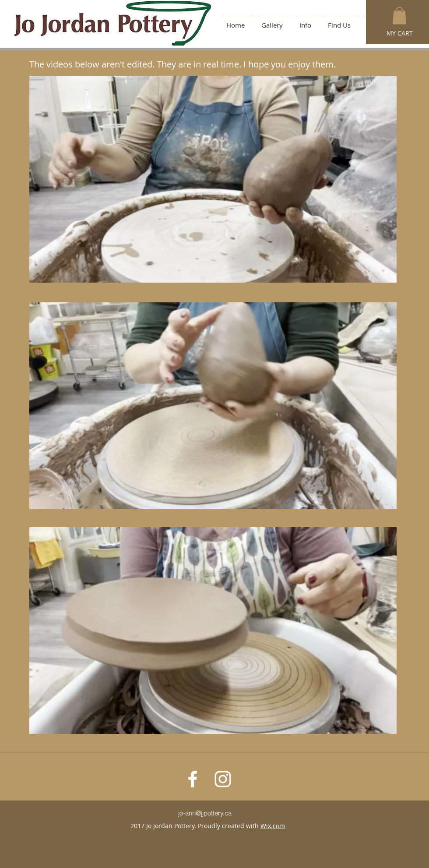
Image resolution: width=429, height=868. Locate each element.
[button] (399, 16)
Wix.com (273, 826)
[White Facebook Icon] (193, 779)
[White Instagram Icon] (223, 779)
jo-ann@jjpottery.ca (205, 813)
